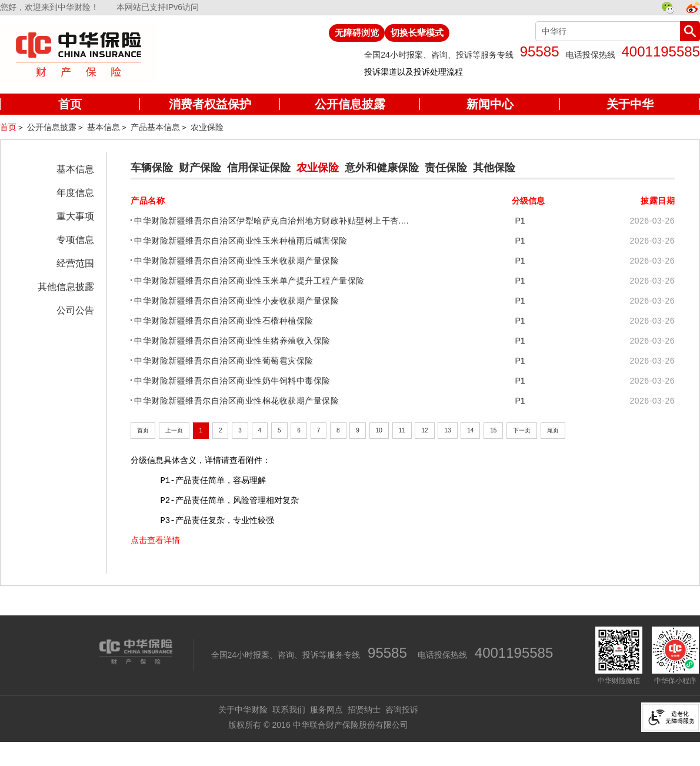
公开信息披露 (52, 127)
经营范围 (75, 263)
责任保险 (446, 168)
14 (470, 430)
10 (379, 430)
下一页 (522, 430)
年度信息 (75, 193)
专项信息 (75, 240)
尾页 (553, 430)
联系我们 (289, 710)
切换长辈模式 (417, 33)
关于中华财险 (243, 710)
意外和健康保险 (382, 168)
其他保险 (494, 168)
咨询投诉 (402, 710)
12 (424, 430)
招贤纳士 (364, 710)
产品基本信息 (155, 127)
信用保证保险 (259, 168)
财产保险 (200, 168)
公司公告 (75, 310)
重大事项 (75, 216)
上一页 (174, 430)
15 (493, 430)
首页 (8, 127)
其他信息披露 (66, 287)
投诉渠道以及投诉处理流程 (414, 72)
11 (402, 430)
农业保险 (207, 127)
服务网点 (326, 710)
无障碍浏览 (357, 33)
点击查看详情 (155, 540)
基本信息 (104, 127)
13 (447, 430)
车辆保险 (152, 168)
